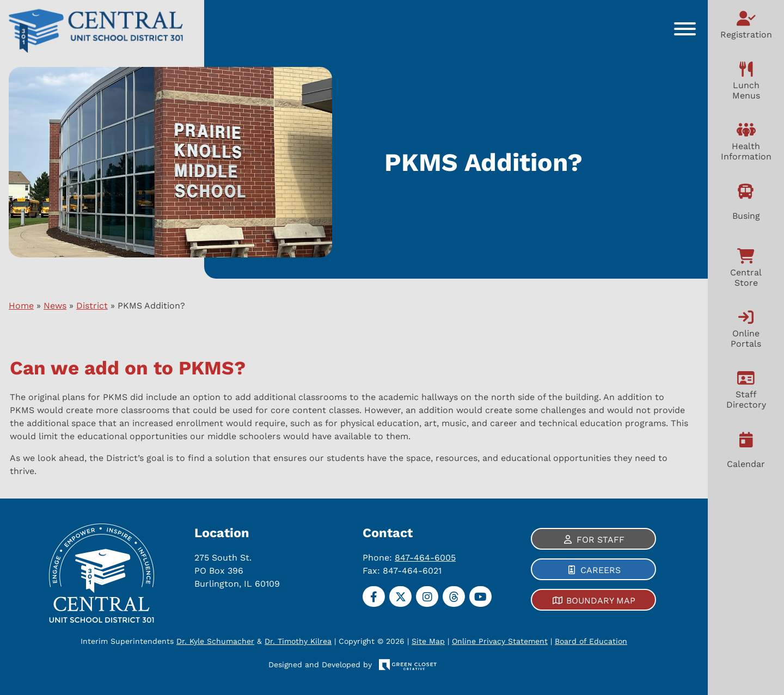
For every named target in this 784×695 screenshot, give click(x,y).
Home (21, 306)
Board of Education (581, 641)
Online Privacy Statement (489, 641)
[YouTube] (480, 596)
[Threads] (454, 596)
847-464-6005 (425, 558)
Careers (601, 570)
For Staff (601, 540)
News (55, 306)
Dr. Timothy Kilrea (309, 641)
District (92, 306)
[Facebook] (374, 596)
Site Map (418, 641)
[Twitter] (400, 596)
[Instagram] (427, 596)
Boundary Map (601, 601)
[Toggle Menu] (685, 29)
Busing (746, 216)
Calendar (746, 464)
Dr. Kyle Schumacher (226, 641)
